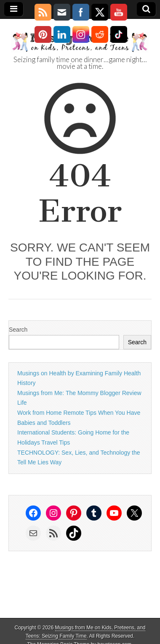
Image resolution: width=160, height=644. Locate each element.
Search (18, 330)
